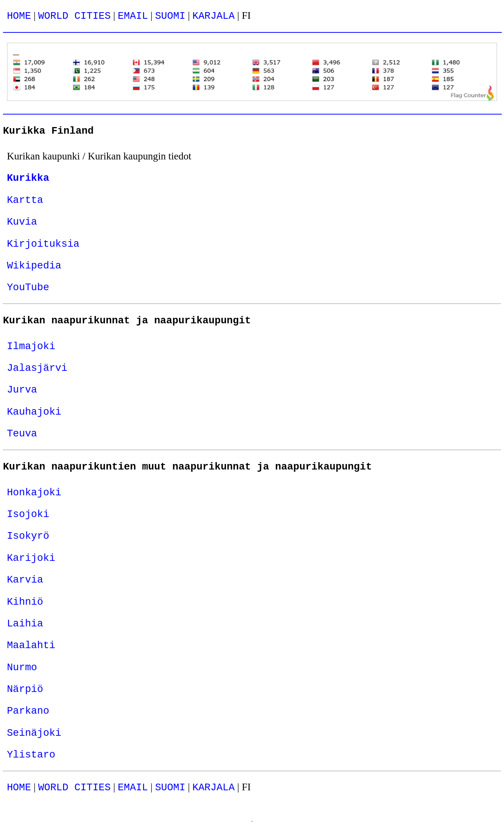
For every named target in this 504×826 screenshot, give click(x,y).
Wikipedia (34, 266)
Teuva (22, 434)
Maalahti (31, 645)
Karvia (25, 580)
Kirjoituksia (43, 244)
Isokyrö (28, 536)
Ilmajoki (31, 346)
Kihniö (25, 602)
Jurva (22, 390)
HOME (19, 16)
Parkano (28, 711)
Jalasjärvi (37, 368)
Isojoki (28, 514)
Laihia (25, 624)
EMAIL (133, 16)
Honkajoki (34, 493)
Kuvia (22, 222)
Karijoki (31, 558)
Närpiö (25, 689)
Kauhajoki (34, 412)
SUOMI (170, 16)
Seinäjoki (34, 733)
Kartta (25, 200)
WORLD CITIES (75, 16)
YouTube (28, 287)
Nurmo (22, 667)
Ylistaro (31, 755)
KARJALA (213, 16)
